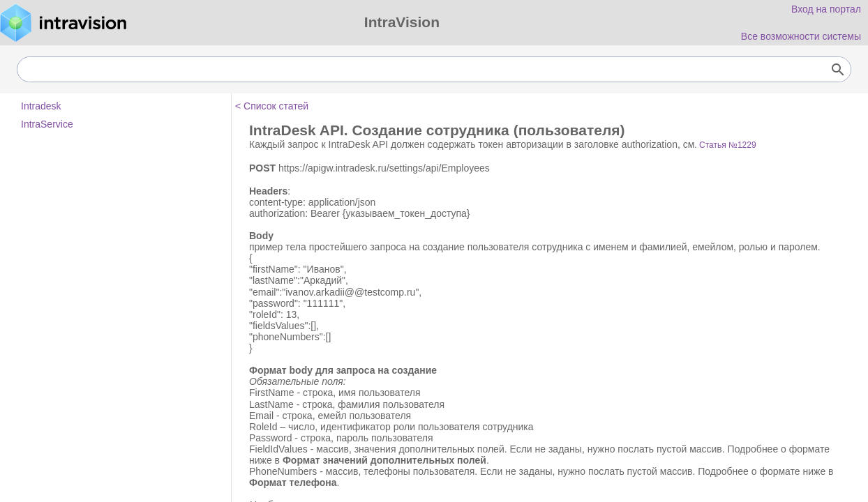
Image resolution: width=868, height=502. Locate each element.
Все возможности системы (801, 36)
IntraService (47, 124)
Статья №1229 (728, 145)
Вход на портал (826, 9)
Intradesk (41, 106)
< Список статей (272, 106)
